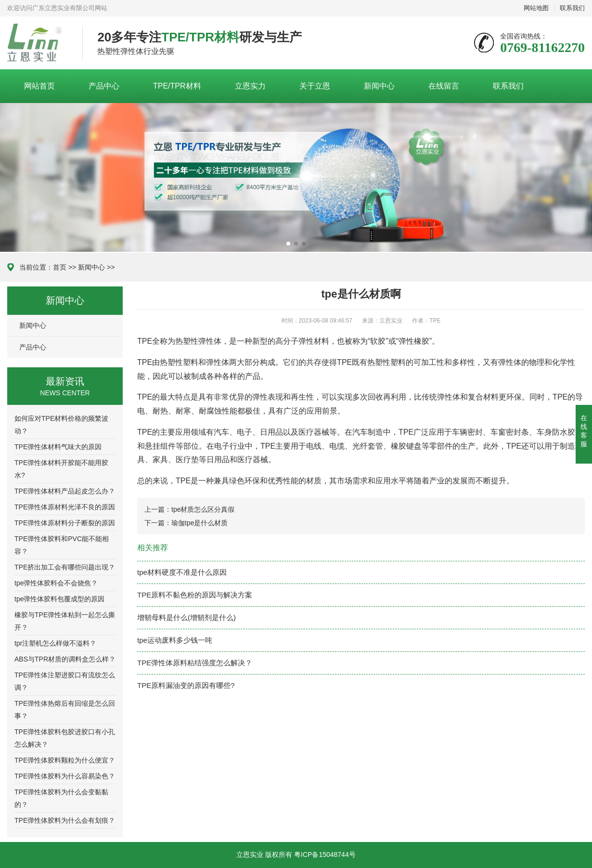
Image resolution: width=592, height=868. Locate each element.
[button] (288, 244)
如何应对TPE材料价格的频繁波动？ (61, 425)
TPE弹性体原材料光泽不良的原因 (65, 507)
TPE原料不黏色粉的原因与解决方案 (195, 595)
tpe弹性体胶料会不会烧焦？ (56, 583)
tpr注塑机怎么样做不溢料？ (55, 643)
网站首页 (39, 86)
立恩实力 (250, 86)
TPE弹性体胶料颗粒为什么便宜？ (65, 760)
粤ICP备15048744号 (325, 855)
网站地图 (536, 8)
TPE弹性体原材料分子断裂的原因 (65, 523)
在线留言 (444, 86)
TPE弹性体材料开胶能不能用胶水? (61, 469)
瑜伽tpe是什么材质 (199, 523)
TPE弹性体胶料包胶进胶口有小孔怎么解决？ (65, 738)
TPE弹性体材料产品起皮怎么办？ (65, 491)
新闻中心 (379, 86)
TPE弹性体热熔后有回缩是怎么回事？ (65, 710)
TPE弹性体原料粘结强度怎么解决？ (195, 663)
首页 (60, 267)
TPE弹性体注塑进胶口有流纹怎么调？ (65, 681)
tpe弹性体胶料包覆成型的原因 (59, 599)
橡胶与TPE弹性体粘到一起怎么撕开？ (65, 621)
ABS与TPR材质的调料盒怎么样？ (65, 659)
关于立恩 (315, 86)
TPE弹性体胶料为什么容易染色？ (65, 776)
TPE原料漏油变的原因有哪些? (186, 685)
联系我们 (572, 8)
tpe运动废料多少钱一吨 (175, 640)
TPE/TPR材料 (177, 86)
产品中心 (104, 86)
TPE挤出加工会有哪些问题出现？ (65, 567)
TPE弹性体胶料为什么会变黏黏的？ (61, 798)
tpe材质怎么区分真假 (203, 509)
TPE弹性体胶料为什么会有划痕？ (65, 820)
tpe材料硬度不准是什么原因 (182, 572)
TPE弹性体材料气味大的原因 (58, 447)
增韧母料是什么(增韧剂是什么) (187, 617)
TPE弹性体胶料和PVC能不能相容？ (62, 545)
